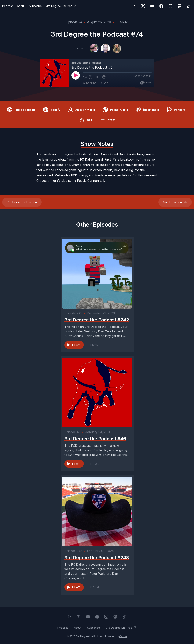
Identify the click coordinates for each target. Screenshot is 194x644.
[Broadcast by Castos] (146, 83)
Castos (123, 636)
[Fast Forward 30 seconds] (104, 77)
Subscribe (35, 6)
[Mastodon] (180, 6)
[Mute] (85, 77)
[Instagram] (170, 6)
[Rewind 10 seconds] (90, 77)
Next (175, 202)
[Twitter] (143, 6)
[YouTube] (152, 6)
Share (104, 83)
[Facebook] (161, 6)
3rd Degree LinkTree (62, 6)
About (21, 6)
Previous (22, 202)
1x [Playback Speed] (97, 77)
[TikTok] (189, 6)
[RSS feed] (134, 6)
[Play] (76, 75)
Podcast (7, 6)
